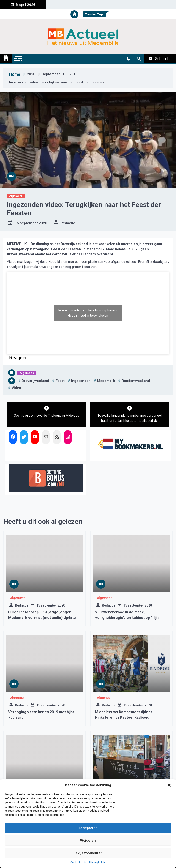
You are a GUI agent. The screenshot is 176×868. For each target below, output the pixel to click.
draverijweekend (35, 381)
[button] (169, 785)
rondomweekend (136, 381)
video (16, 388)
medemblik (106, 381)
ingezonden (81, 381)
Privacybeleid (97, 863)
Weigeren (88, 841)
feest (60, 381)
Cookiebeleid (78, 863)
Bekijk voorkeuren (88, 853)
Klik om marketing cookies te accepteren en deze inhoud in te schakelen (88, 313)
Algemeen (16, 196)
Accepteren (88, 828)
